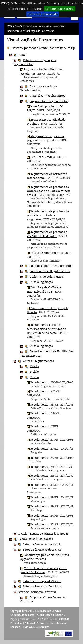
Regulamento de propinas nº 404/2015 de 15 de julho (48, 234)
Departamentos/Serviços (45, 26)
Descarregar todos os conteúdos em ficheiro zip (43, 48)
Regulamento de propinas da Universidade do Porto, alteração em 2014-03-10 (49, 191)
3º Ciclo (34, 377)
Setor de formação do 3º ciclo (42, 581)
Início (26, 26)
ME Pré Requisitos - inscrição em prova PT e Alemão (44, 570)
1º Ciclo (34, 366)
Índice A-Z (60, 615)
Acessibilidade (44, 615)
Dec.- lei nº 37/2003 (42, 157)
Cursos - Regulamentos (38, 361)
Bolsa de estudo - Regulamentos (51, 266)
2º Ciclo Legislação (41, 346)
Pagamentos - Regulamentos (49, 101)
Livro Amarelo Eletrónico (36, 627)
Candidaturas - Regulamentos (50, 271)
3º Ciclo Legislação (41, 282)
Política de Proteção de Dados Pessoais (45, 623)
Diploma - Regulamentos (46, 277)
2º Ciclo (34, 371)
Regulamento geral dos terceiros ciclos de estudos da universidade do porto (46, 329)
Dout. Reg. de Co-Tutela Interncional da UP (44, 289)
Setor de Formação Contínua (42, 586)
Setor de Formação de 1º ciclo (42, 544)
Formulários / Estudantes (36, 539)
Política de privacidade (42, 14)
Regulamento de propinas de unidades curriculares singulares (48, 215)
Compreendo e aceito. (60, 9)
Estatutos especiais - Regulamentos (39, 88)
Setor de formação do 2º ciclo (42, 550)
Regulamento (39, 382)
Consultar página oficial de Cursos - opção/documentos (45, 557)
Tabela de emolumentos (46, 253)
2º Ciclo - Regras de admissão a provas (43, 533)
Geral (22, 55)
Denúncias (16, 627)
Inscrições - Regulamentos (47, 96)
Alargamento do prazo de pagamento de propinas (45, 138)
